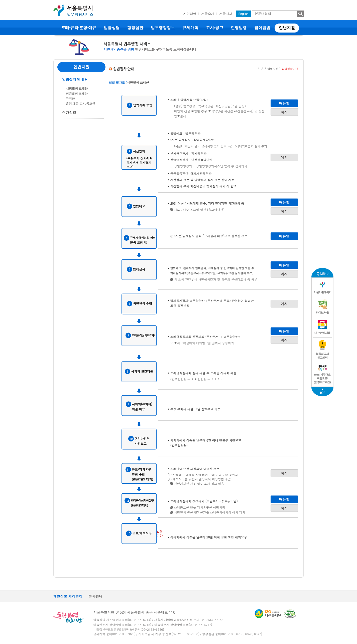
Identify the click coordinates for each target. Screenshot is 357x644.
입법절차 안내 (73, 79)
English (244, 14)
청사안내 (95, 596)
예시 (284, 112)
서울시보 (226, 14)
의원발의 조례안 (77, 94)
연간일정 (69, 113)
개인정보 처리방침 (68, 596)
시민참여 (190, 14)
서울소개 (208, 14)
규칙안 (70, 99)
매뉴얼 (284, 103)
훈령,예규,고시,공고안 (81, 104)
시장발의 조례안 (77, 89)
